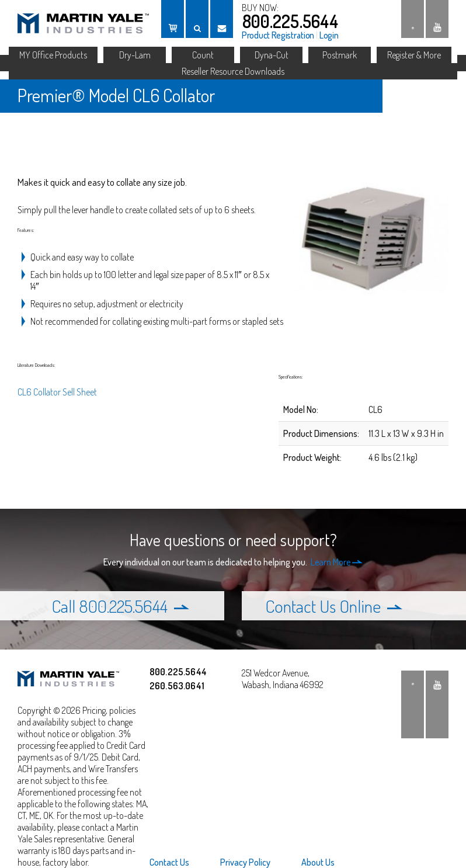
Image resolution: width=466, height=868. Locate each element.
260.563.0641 (177, 686)
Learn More (337, 562)
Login (329, 35)
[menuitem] (177, 862)
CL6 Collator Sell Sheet (57, 392)
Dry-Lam (135, 55)
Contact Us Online (334, 606)
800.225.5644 (290, 21)
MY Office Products (53, 55)
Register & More (414, 55)
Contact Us (169, 862)
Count (203, 55)
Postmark (340, 55)
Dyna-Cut (272, 55)
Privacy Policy (245, 862)
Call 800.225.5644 (120, 606)
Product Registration (278, 35)
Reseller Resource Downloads (233, 71)
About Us (318, 862)
